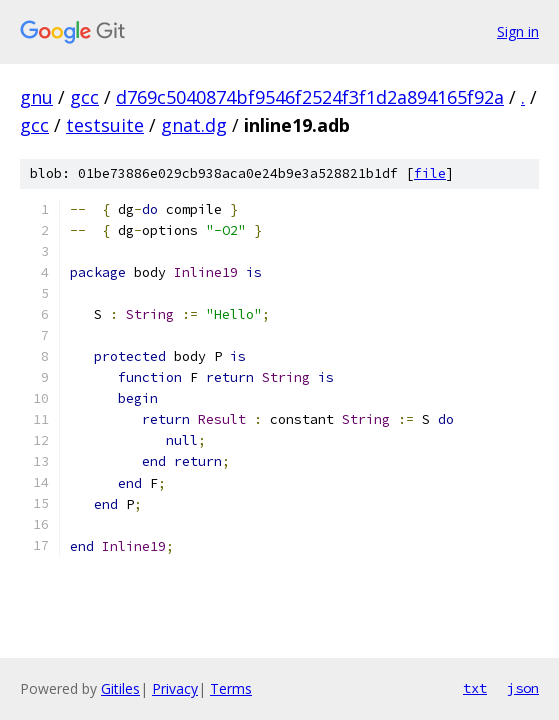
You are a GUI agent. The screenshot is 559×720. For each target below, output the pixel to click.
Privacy (175, 688)
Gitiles (120, 688)
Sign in (518, 31)
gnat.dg (194, 125)
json (523, 688)
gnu (36, 97)
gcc (84, 97)
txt (475, 688)
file (430, 173)
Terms (231, 688)
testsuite (105, 125)
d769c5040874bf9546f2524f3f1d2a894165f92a (310, 97)
